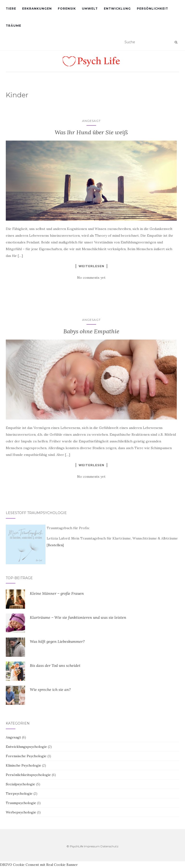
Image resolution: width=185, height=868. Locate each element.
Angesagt (91, 121)
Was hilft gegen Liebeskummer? (57, 641)
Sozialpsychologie (20, 784)
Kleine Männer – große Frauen (57, 593)
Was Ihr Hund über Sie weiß (91, 132)
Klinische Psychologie (23, 765)
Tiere (11, 9)
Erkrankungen (37, 9)
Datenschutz (109, 846)
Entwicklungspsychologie (26, 747)
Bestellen (55, 545)
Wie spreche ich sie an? (50, 689)
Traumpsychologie (21, 803)
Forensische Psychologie (26, 756)
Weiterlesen (91, 266)
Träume (13, 26)
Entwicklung (117, 9)
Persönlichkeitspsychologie (28, 775)
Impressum (92, 846)
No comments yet (91, 278)
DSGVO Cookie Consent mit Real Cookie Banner (39, 865)
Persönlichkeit (152, 9)
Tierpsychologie (19, 794)
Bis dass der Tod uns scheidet (55, 665)
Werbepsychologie (21, 812)
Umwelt (90, 9)
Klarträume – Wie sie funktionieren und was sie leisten (78, 617)
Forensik (67, 9)
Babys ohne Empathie (91, 331)
